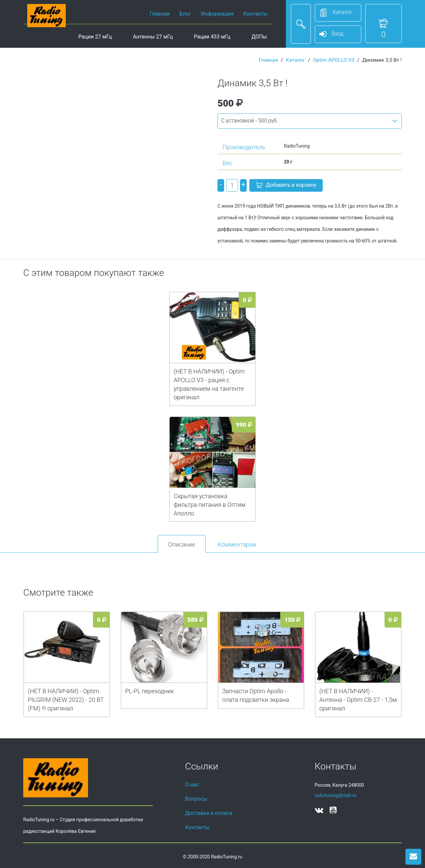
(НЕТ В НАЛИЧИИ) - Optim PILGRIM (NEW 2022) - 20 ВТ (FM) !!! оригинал (66, 700)
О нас (192, 785)
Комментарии (237, 544)
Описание (182, 544)
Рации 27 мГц (95, 37)
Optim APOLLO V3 (334, 60)
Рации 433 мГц (212, 37)
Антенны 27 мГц (153, 37)
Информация (217, 14)
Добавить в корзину (286, 186)
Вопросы (196, 799)
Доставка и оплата (209, 813)
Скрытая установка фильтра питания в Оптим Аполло (210, 505)
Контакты (255, 14)
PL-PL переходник (150, 691)
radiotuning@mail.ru (336, 795)
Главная (160, 14)
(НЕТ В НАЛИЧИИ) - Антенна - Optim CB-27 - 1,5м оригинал (358, 700)
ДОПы (259, 37)
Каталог (296, 60)
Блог (185, 14)
